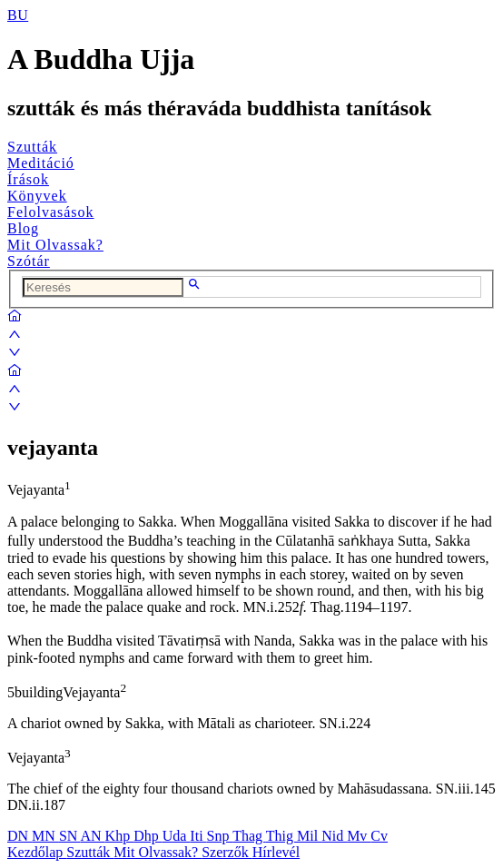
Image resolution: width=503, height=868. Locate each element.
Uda (177, 836)
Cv (379, 836)
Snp (220, 836)
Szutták (32, 147)
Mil (309, 836)
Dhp (148, 836)
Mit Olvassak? (55, 245)
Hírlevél (276, 852)
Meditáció (41, 163)
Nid (334, 836)
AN (92, 836)
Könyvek (37, 196)
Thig (281, 836)
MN (45, 836)
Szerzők (227, 852)
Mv (359, 836)
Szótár (29, 261)
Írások (28, 179)
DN (20, 836)
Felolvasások (51, 212)
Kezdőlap (37, 852)
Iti (198, 836)
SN (70, 836)
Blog (23, 228)
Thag (249, 836)
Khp (120, 836)
